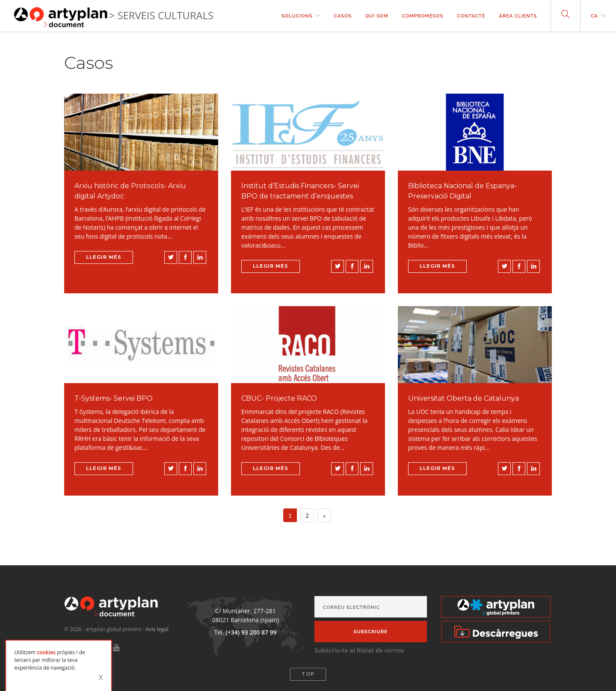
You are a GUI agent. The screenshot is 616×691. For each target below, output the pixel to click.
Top (308, 674)
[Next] (324, 515)
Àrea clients (518, 16)
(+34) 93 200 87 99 (251, 632)
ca (594, 16)
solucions (297, 16)
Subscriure (371, 632)
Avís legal (157, 629)
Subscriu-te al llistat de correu (359, 650)
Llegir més (104, 257)
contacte (471, 16)
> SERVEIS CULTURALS (161, 15)
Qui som (377, 16)
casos (342, 16)
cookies (46, 652)
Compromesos (423, 16)
